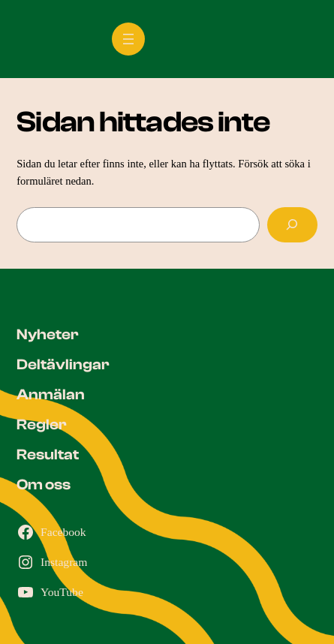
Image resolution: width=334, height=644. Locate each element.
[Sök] (292, 225)
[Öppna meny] (128, 39)
